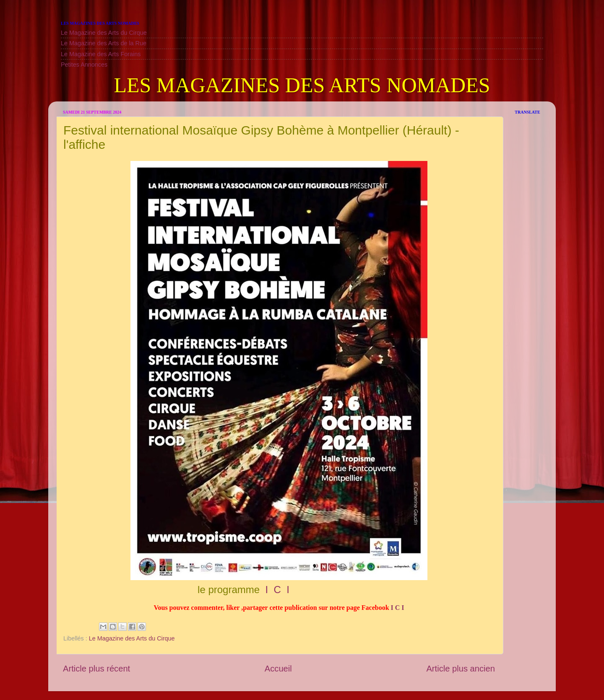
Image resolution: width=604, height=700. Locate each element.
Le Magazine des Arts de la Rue (104, 43)
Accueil (278, 669)
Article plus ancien (461, 669)
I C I (276, 590)
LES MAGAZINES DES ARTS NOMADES (302, 85)
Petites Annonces (84, 65)
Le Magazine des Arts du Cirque (104, 33)
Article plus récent (96, 669)
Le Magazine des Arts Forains (101, 54)
